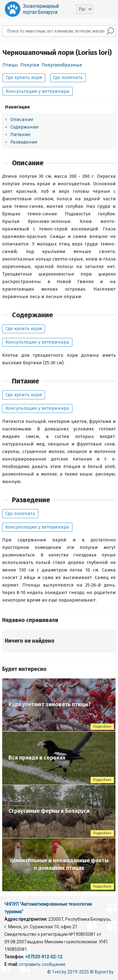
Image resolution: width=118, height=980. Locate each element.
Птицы (10, 65)
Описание (22, 119)
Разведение (24, 142)
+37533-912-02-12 (44, 957)
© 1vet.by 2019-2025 (68, 972)
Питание (20, 134)
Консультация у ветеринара (38, 91)
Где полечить (68, 77)
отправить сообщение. (43, 964)
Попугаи (30, 65)
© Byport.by (102, 972)
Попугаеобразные (62, 65)
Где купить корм (24, 77)
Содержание (25, 127)
